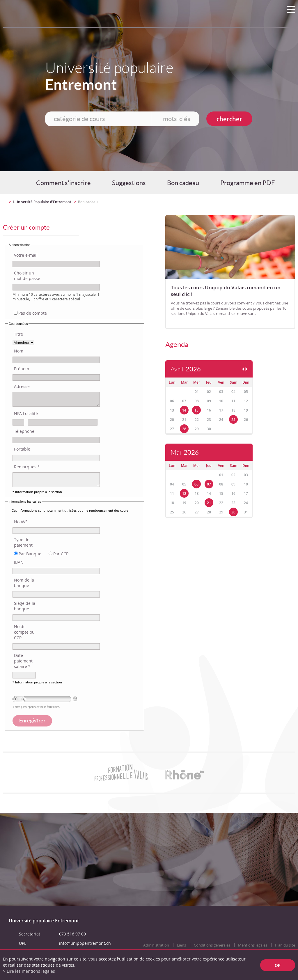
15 (196, 410)
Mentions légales (253, 945)
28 (184, 429)
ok (278, 965)
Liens (181, 945)
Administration (156, 945)
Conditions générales (212, 945)
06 (196, 484)
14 (184, 410)
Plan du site (285, 945)
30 (233, 512)
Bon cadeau (183, 183)
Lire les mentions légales (31, 971)
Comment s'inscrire (63, 183)
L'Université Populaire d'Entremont (42, 202)
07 (209, 484)
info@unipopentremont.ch (85, 943)
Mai (185, 452)
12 (184, 493)
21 (209, 503)
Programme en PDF (248, 183)
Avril (186, 369)
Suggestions (129, 183)
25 (233, 420)
